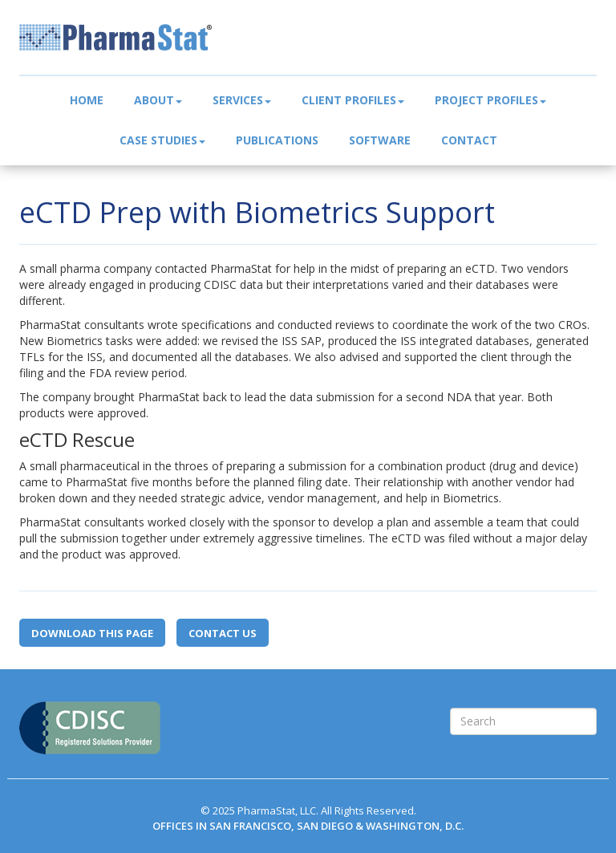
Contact (469, 140)
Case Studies (162, 140)
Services (242, 100)
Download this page (92, 633)
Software (380, 140)
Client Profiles (353, 100)
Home (87, 100)
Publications (277, 140)
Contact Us (223, 633)
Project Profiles (490, 100)
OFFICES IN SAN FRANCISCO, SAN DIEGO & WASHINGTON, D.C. (308, 826)
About (158, 100)
